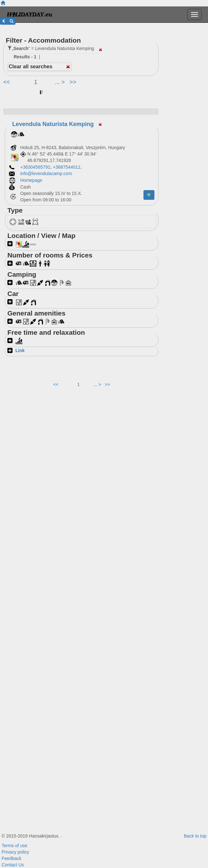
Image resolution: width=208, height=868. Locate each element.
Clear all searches (30, 67)
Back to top (195, 836)
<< (7, 82)
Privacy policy (15, 852)
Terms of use (14, 846)
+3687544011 (67, 167)
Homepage (32, 180)
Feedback (11, 858)
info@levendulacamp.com (46, 173)
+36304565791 (35, 167)
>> (73, 82)
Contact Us (13, 865)
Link (20, 350)
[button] (8, 21)
